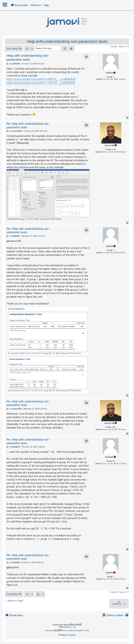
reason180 (109, 145)
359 (114, 149)
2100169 (109, 73)
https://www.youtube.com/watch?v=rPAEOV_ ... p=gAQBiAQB (41, 79)
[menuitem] (113, 615)
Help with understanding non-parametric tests (67, 41)
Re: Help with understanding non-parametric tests (28, 125)
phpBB (58, 630)
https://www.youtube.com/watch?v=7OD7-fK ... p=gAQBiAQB (41, 83)
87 (114, 461)
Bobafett (109, 457)
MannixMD (76, 625)
